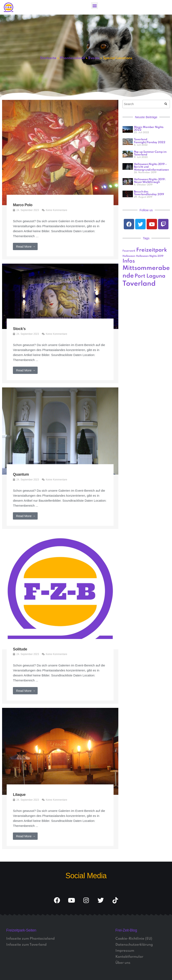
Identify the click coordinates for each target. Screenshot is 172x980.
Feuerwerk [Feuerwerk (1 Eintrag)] (129, 251)
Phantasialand (72, 58)
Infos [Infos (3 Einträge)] (129, 261)
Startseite (48, 58)
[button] (95, 6)
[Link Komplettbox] (60, 180)
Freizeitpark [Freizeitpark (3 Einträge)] (152, 250)
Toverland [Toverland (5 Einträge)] (139, 284)
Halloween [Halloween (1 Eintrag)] (129, 256)
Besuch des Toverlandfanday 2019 (149, 193)
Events (94, 58)
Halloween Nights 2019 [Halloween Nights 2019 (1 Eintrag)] (150, 256)
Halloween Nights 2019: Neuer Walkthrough (150, 181)
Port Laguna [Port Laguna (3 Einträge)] (150, 276)
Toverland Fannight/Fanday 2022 (150, 141)
